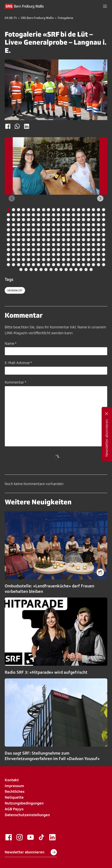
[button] (105, 6)
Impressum (14, 786)
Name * (11, 343)
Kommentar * (15, 382)
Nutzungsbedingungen (24, 803)
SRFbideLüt (15, 290)
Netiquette (14, 797)
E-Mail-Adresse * (18, 363)
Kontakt (12, 780)
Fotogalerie (65, 18)
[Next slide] (100, 198)
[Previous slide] (12, 198)
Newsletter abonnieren (31, 852)
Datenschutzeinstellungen (27, 815)
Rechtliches (15, 791)
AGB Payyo (14, 809)
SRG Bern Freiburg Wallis (37, 18)
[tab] (8, 210)
